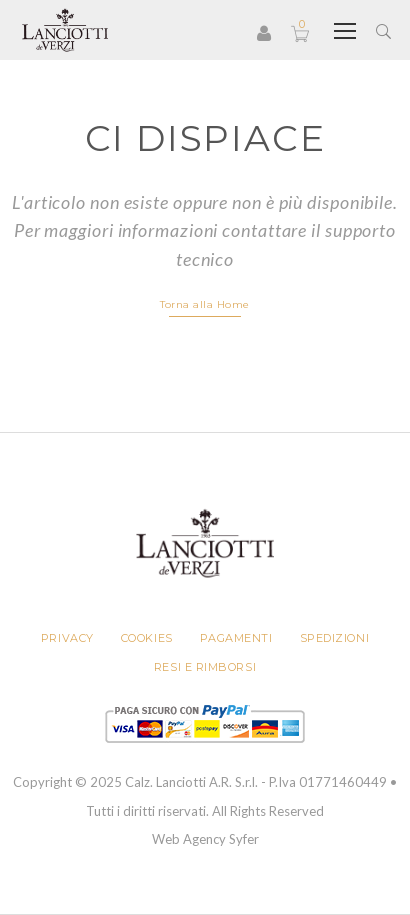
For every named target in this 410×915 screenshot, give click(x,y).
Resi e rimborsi (205, 667)
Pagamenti (236, 638)
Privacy (67, 638)
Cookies (147, 638)
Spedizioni (335, 638)
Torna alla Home (205, 304)
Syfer (244, 839)
